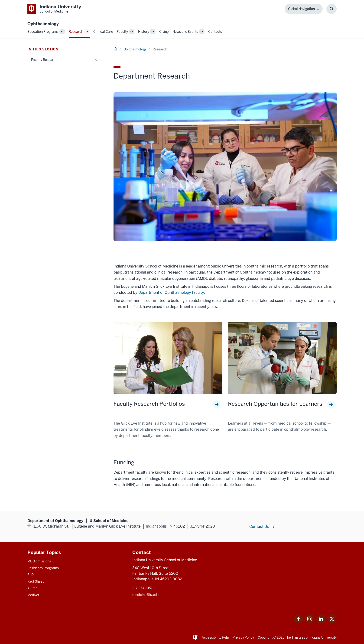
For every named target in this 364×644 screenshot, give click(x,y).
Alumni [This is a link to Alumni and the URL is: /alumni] (33, 588)
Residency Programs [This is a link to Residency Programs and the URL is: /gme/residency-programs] (43, 568)
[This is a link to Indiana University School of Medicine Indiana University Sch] (54, 9)
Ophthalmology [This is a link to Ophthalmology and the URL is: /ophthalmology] (135, 49)
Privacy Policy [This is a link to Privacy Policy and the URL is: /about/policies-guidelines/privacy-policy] (243, 637)
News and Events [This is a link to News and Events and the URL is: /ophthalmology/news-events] (185, 32)
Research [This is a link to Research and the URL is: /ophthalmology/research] (76, 32)
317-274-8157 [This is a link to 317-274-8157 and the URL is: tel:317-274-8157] (143, 588)
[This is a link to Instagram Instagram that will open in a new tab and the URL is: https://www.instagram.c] (310, 622)
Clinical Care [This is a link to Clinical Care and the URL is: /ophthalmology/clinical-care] (103, 32)
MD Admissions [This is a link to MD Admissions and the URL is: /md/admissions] (39, 561)
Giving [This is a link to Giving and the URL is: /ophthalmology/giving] (164, 32)
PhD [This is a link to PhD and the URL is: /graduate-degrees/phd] (31, 575)
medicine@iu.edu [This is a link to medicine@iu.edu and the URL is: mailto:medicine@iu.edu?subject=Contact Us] (145, 595)
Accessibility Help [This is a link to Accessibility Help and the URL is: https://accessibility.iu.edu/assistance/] (215, 637)
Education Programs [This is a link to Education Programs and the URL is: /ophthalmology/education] (43, 32)
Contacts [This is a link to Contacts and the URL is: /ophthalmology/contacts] (215, 32)
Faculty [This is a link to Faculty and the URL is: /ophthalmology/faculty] (122, 32)
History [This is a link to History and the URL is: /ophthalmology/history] (144, 32)
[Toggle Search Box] (331, 9)
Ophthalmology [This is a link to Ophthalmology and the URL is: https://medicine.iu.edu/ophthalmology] (43, 24)
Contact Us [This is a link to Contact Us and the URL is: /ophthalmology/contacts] (259, 526)
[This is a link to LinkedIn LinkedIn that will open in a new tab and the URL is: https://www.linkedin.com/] (321, 622)
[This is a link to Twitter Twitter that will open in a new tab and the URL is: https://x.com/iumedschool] (332, 622)
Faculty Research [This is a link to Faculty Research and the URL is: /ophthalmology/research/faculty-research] (44, 60)
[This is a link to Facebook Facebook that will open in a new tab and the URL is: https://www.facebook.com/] (299, 622)
